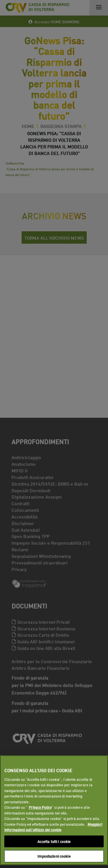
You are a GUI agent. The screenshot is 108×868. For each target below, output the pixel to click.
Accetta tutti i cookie (54, 841)
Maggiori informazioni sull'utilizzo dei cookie (53, 827)
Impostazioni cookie (54, 856)
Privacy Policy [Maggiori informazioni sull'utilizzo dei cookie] (40, 807)
